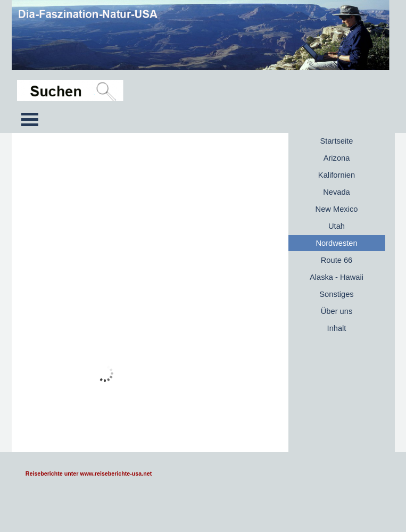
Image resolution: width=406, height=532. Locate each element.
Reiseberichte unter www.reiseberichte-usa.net (89, 473)
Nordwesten (336, 243)
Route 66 (337, 260)
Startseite (337, 141)
